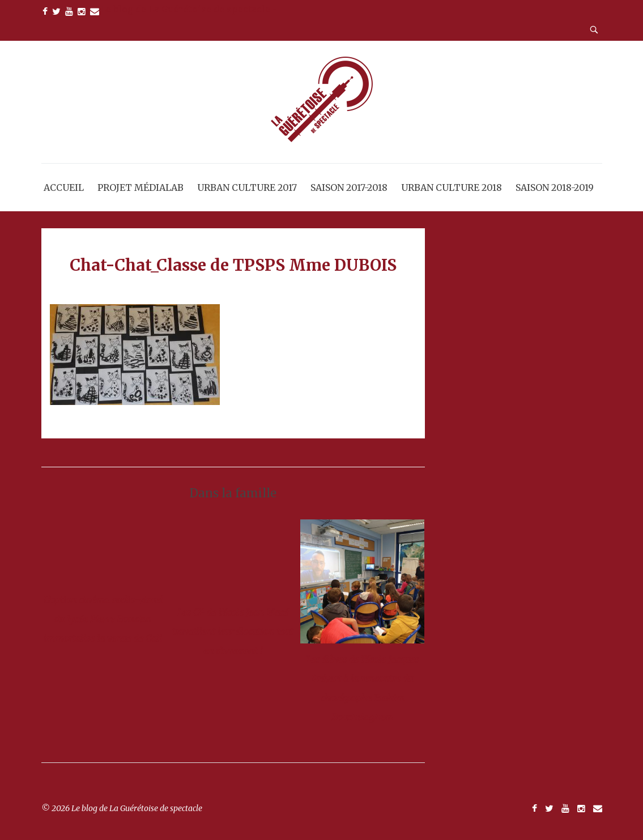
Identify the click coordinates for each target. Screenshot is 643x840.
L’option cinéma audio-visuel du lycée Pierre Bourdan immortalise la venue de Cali (103, 619)
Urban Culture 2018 (452, 187)
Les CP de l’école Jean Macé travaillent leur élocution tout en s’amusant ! (233, 632)
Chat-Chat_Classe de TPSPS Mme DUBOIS (233, 265)
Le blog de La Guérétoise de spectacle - (189, 9)
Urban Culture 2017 (247, 187)
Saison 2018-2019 (555, 187)
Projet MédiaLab (140, 187)
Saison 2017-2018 (349, 187)
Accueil (64, 187)
